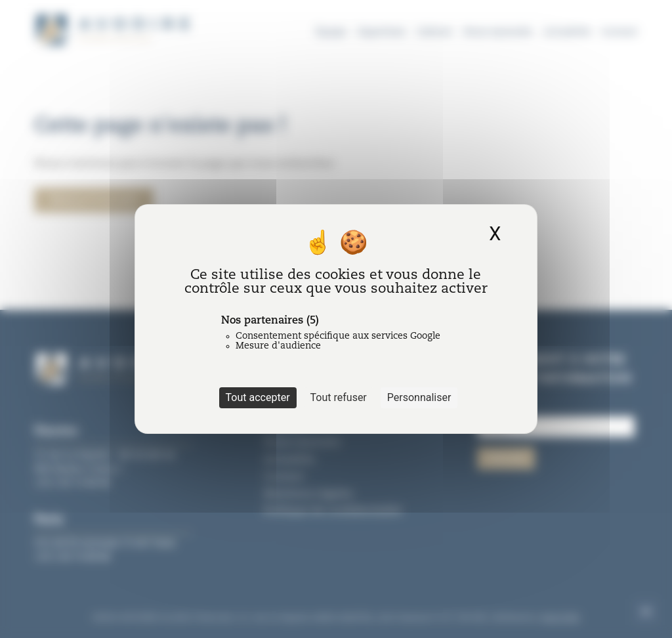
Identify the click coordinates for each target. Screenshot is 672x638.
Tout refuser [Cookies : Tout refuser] (339, 397)
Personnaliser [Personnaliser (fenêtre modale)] (419, 397)
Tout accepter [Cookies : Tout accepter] (258, 397)
